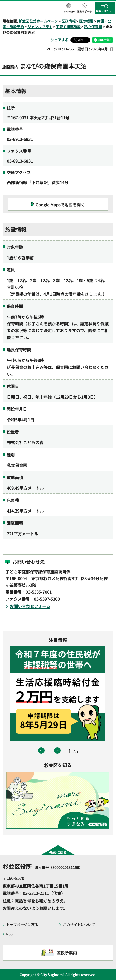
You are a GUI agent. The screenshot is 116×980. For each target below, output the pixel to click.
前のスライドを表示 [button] (41, 750)
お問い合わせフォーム (30, 606)
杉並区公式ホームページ (38, 21)
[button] (69, 8)
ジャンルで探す (40, 27)
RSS (9, 934)
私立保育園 (93, 27)
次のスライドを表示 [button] (57, 750)
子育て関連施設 (68, 27)
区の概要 (86, 21)
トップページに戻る (22, 925)
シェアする (60, 40)
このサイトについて (79, 925)
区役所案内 (67, 953)
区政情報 (68, 21)
